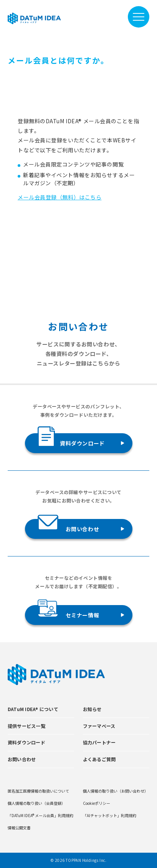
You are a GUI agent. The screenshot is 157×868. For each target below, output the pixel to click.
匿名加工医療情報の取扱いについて (38, 791)
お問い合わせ (69, 526)
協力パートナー (99, 742)
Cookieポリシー (97, 803)
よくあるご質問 (99, 759)
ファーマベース (99, 726)
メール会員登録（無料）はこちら (59, 197)
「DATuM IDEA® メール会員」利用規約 (40, 815)
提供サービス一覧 (26, 726)
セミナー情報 (69, 612)
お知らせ (92, 709)
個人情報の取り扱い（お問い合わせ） (116, 791)
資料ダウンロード (71, 440)
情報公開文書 (19, 828)
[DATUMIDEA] (34, 18)
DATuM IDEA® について (33, 709)
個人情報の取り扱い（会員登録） (36, 803)
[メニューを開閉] (139, 17)
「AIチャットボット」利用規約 (110, 815)
